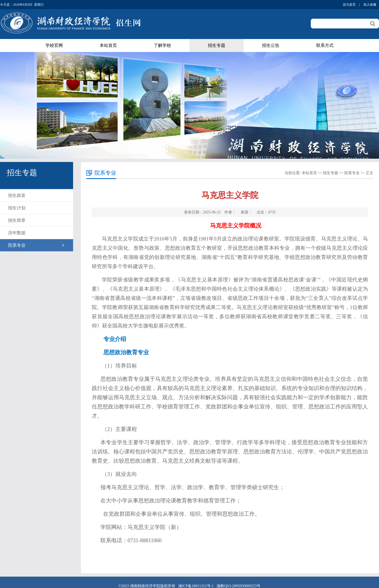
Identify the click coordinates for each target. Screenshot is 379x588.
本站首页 (108, 45)
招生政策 (17, 195)
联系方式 (325, 45)
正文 (370, 173)
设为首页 (349, 5)
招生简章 (17, 220)
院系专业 (17, 245)
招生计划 (17, 208)
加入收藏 (370, 5)
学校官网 (54, 45)
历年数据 (17, 233)
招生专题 (217, 45)
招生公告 (271, 45)
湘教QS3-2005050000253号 (239, 586)
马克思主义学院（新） (155, 527)
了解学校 (162, 45)
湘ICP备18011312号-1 (196, 586)
